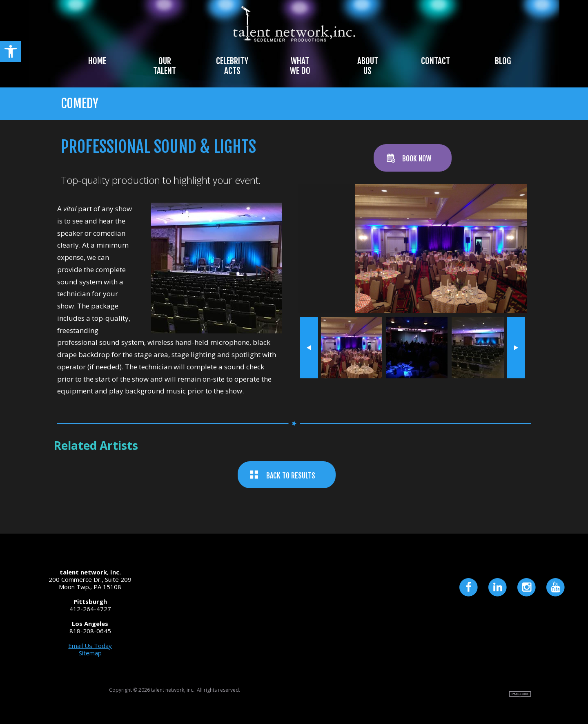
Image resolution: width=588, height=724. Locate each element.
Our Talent (165, 66)
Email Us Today (90, 646)
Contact (435, 61)
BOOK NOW (417, 159)
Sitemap (90, 653)
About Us (368, 66)
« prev (309, 348)
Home (97, 61)
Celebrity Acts (232, 66)
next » (516, 348)
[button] (11, 51)
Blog (503, 61)
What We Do (300, 66)
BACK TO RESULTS (291, 476)
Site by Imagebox (520, 694)
